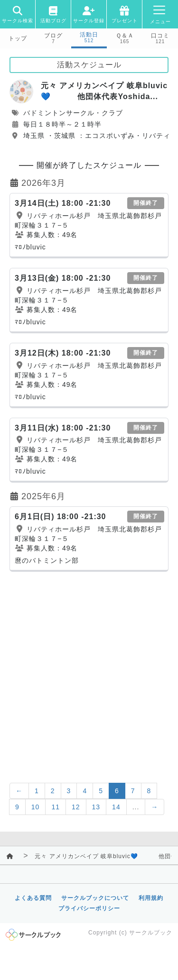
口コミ (160, 36)
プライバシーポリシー (89, 908)
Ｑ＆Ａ (125, 36)
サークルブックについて (95, 898)
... (136, 807)
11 (56, 807)
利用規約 (151, 898)
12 (76, 807)
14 (116, 807)
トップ (18, 38)
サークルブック (151, 933)
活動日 (89, 35)
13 (96, 807)
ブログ (53, 36)
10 (36, 807)
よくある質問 (33, 898)
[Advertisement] (89, 670)
